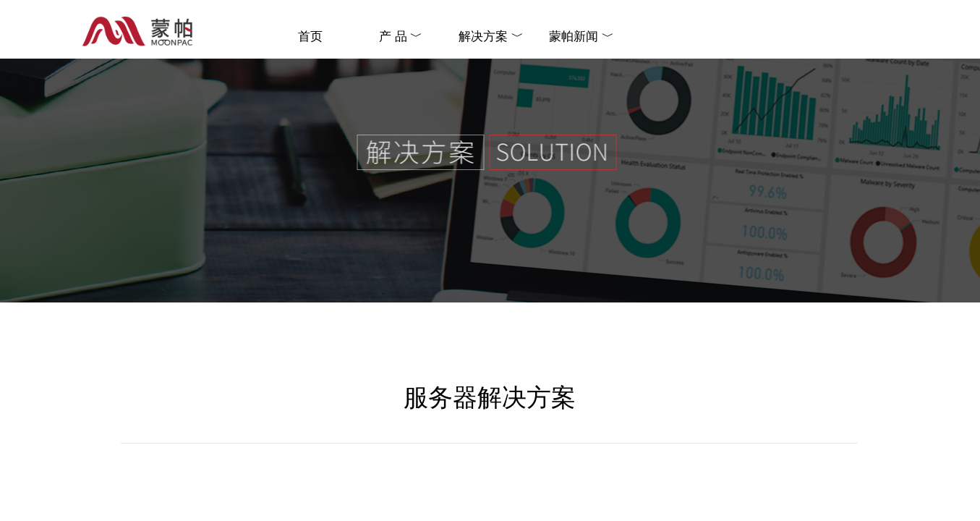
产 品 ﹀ (401, 37)
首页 (310, 37)
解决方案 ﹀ (491, 37)
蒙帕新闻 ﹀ (581, 37)
